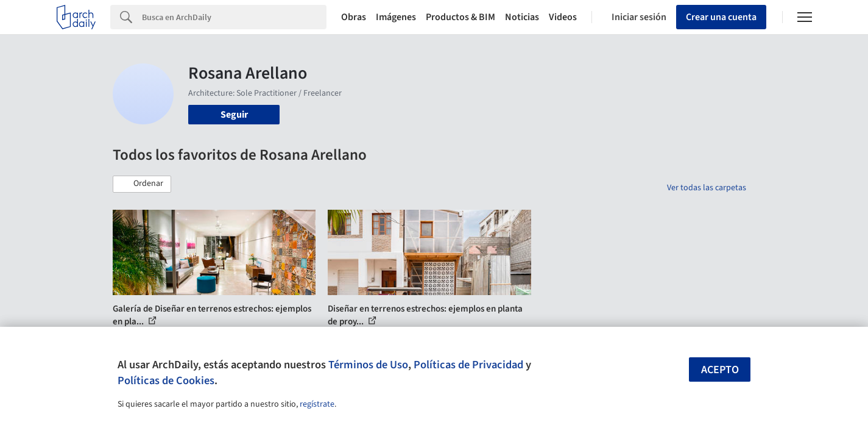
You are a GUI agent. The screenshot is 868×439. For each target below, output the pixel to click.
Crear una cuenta (721, 17)
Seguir (234, 115)
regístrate (317, 404)
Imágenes (396, 17)
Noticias (522, 17)
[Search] (234, 17)
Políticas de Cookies (166, 380)
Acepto (720, 370)
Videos (563, 17)
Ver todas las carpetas (707, 188)
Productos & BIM (460, 17)
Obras (354, 17)
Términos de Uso (368, 365)
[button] (142, 184)
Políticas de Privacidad (468, 365)
